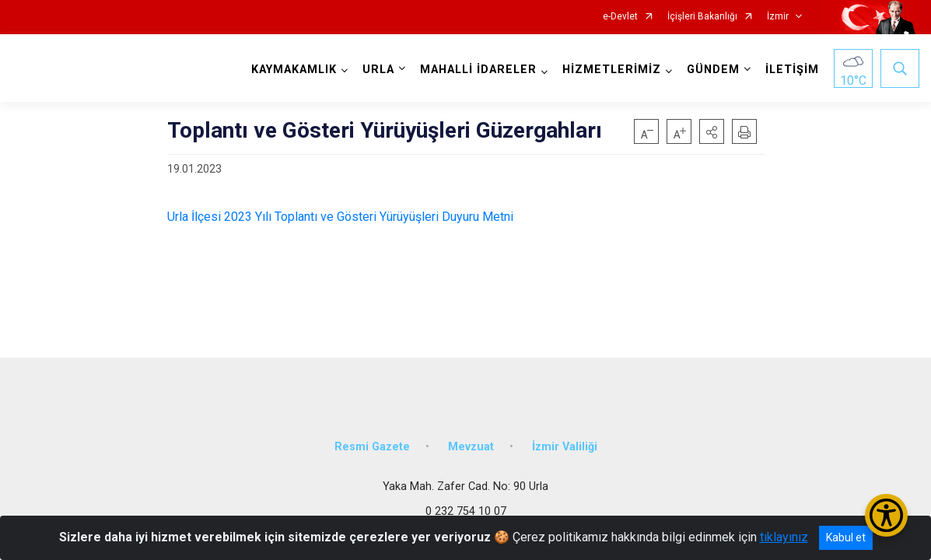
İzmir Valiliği (565, 445)
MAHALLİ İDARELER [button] (478, 70)
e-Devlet (620, 17)
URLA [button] (378, 70)
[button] (712, 131)
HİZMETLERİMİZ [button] (612, 70)
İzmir (778, 17)
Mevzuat (471, 445)
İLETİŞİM (792, 70)
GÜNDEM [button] (713, 70)
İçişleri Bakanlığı (702, 17)
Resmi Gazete (372, 445)
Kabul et (846, 537)
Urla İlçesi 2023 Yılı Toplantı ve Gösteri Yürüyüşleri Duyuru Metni (340, 217)
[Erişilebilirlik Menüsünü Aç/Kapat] (886, 515)
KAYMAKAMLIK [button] (294, 70)
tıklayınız (784, 537)
